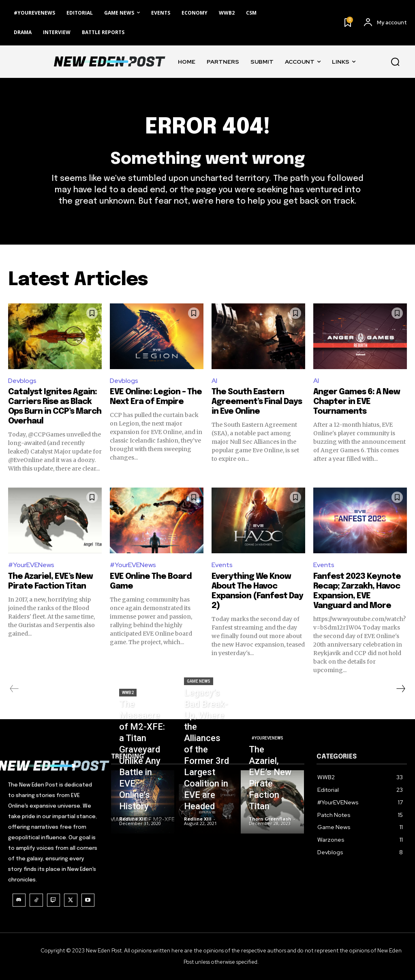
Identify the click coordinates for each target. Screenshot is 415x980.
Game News (199, 681)
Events (222, 565)
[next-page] (400, 689)
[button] (395, 62)
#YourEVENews (31, 565)
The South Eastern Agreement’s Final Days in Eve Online (257, 402)
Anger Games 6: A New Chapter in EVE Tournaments (357, 402)
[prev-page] (14, 689)
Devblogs (22, 381)
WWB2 (128, 693)
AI (214, 381)
